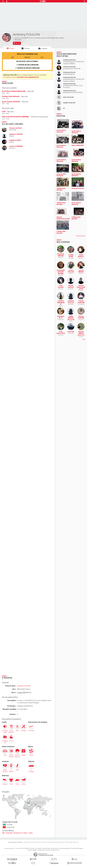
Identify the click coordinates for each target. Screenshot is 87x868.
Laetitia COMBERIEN (16, 146)
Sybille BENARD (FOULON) (71, 318)
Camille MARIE (71, 256)
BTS (42, 57)
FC (64, 108)
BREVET (27, 57)
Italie (3, 833)
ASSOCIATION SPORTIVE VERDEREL (16, 117)
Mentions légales (32, 850)
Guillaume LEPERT (15, 140)
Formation (33, 848)
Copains (44, 48)
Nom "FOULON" (69, 97)
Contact (18, 848)
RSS (22, 848)
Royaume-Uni (18, 833)
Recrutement (54, 848)
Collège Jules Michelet (11, 96)
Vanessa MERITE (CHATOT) (81, 333)
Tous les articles (46, 848)
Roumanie (9, 833)
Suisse (25, 833)
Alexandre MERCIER (61, 255)
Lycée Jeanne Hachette (11, 102)
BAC (13, 57)
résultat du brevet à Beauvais (28, 68)
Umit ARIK (71, 332)
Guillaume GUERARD (16, 134)
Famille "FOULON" (69, 103)
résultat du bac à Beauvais (28, 65)
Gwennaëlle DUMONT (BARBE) (61, 272)
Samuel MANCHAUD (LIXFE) (63, 218)
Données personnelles (64, 848)
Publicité (26, 848)
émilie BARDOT (81, 256)
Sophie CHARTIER (81, 302)
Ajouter (18, 43)
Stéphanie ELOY (61, 317)
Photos (27, 48)
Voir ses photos (80, 236)
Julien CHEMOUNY (78, 145)
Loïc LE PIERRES (81, 271)
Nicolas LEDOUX (71, 286)
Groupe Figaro (41, 850)
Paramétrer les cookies (77, 848)
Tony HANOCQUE (61, 333)
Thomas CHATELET (16, 128)
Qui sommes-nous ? (10, 848)
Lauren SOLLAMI (71, 271)
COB (4, 112)
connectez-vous (9, 77)
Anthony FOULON (69, 60)
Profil (12, 48)
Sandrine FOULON (71, 302)
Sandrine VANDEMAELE (61, 303)
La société (39, 848)
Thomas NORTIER (81, 317)
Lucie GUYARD (61, 286)
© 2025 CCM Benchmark (52, 850)
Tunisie (30, 833)
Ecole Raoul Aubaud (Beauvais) (14, 91)
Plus (84, 339)
